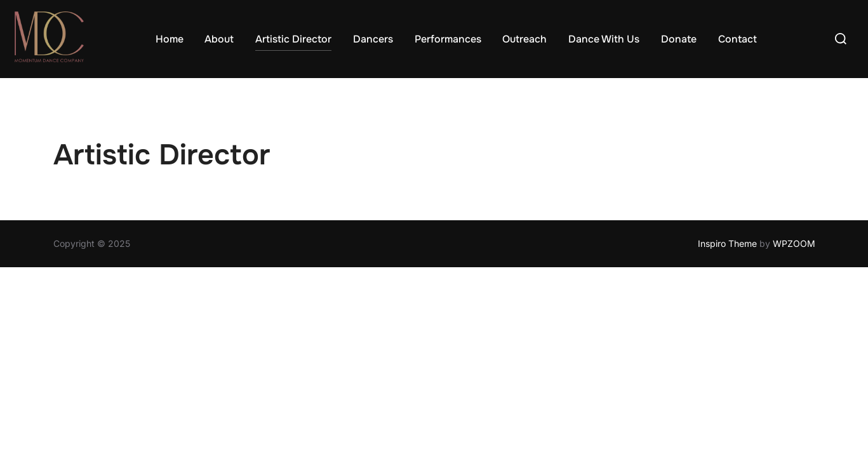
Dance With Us (604, 39)
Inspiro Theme (727, 244)
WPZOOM (794, 244)
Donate (679, 39)
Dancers (373, 39)
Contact (738, 39)
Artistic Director (293, 39)
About (219, 39)
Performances (448, 39)
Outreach (524, 39)
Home (170, 39)
